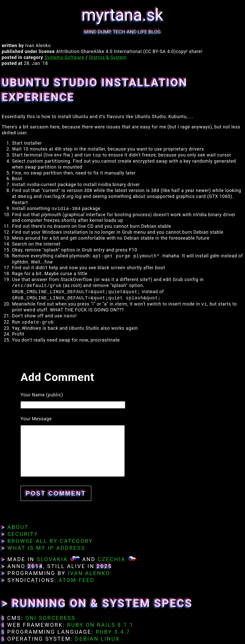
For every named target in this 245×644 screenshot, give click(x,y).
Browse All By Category (50, 541)
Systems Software (64, 57)
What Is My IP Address (46, 548)
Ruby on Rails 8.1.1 (100, 625)
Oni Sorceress (50, 618)
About (18, 527)
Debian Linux (97, 639)
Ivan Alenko (89, 573)
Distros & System (108, 57)
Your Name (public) (42, 395)
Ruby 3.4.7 (113, 632)
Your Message (36, 419)
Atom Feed (77, 580)
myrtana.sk (123, 15)
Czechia (112, 559)
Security (23, 534)
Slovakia (52, 559)
